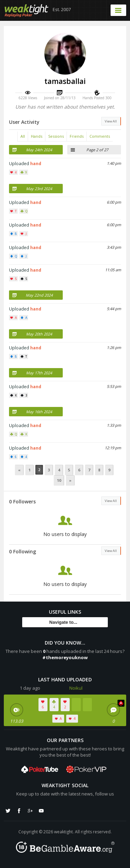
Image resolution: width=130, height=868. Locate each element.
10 (59, 480)
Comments (100, 136)
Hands (37, 136)
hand (36, 164)
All (23, 136)
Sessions (56, 136)
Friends (77, 136)
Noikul (76, 688)
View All (111, 121)
